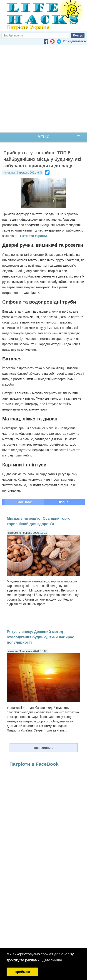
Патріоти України (34, 236)
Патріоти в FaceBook (34, 764)
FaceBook (24, 502)
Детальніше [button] (52, 960)
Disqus (63, 502)
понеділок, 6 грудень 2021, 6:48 (23, 173)
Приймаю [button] (22, 972)
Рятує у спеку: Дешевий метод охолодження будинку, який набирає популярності (40, 637)
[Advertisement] (43, 89)
